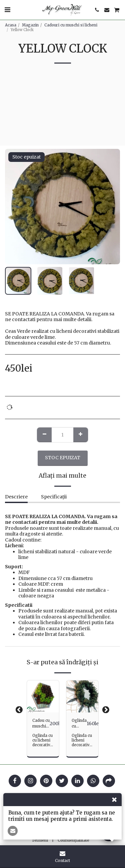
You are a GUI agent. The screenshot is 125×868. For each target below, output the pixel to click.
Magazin (30, 25)
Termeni (40, 840)
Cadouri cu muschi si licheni (71, 25)
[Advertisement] (62, 110)
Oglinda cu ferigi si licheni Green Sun (79, 724)
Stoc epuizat (63, 458)
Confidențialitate (73, 840)
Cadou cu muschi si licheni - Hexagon (41, 724)
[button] (7, 10)
